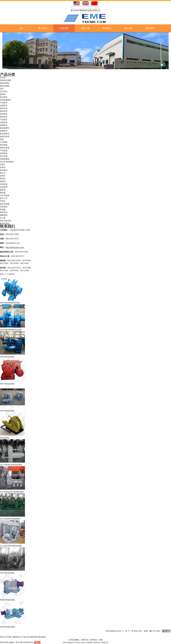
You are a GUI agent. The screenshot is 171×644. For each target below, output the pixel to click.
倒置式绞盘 (5, 148)
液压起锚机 (5, 86)
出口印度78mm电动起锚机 (11, 546)
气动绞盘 (4, 151)
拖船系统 (4, 215)
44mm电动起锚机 (7, 573)
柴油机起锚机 (6, 80)
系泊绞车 (4, 97)
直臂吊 (3, 176)
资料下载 (85, 28)
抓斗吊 (3, 173)
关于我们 (43, 28)
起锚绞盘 (4, 153)
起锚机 (3, 77)
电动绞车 (4, 117)
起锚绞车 (4, 106)
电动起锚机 (5, 83)
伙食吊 (3, 167)
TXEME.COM (92, 643)
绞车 (2, 89)
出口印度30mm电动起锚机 (11, 465)
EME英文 (94, 640)
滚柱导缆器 (5, 204)
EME (101, 640)
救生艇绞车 (5, 134)
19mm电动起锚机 (7, 411)
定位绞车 (4, 91)
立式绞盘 (4, 142)
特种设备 (4, 184)
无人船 (3, 218)
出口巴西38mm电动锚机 (10, 519)
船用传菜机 (5, 224)
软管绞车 (4, 114)
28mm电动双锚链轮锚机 (10, 303)
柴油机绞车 (5, 128)
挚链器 (3, 193)
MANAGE (4, 642)
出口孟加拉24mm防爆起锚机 (12, 492)
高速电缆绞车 (6, 100)
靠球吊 (3, 179)
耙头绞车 (4, 108)
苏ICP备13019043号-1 (25, 642)
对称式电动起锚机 (7, 627)
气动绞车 (4, 120)
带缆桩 (3, 210)
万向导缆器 (5, 195)
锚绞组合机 (5, 136)
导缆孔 (3, 201)
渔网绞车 (4, 125)
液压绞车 (4, 111)
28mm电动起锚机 (7, 384)
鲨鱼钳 (3, 190)
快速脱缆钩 (5, 159)
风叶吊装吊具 (6, 221)
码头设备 (4, 156)
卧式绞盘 (4, 145)
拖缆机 (3, 94)
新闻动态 (107, 28)
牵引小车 (4, 198)
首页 (21, 28)
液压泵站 (4, 212)
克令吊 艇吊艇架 (7, 162)
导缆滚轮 (4, 207)
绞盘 (2, 139)
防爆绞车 (4, 131)
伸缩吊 (3, 181)
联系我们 (150, 28)
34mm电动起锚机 (7, 357)
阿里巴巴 (85, 640)
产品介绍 (64, 28)
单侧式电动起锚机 (7, 600)
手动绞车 (4, 103)
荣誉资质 (128, 28)
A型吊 (2, 165)
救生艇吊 (4, 170)
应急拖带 (4, 187)
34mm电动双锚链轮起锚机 (11, 330)
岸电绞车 (4, 122)
